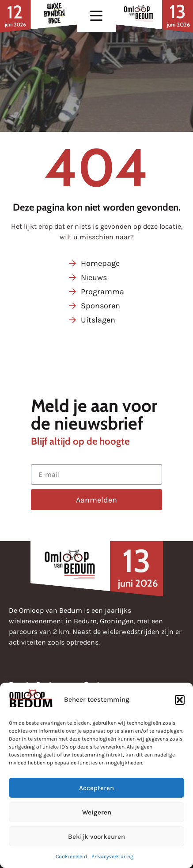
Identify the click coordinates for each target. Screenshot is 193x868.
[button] (180, 700)
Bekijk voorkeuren (96, 837)
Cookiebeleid (71, 856)
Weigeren (97, 812)
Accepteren (96, 788)
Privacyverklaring (112, 856)
